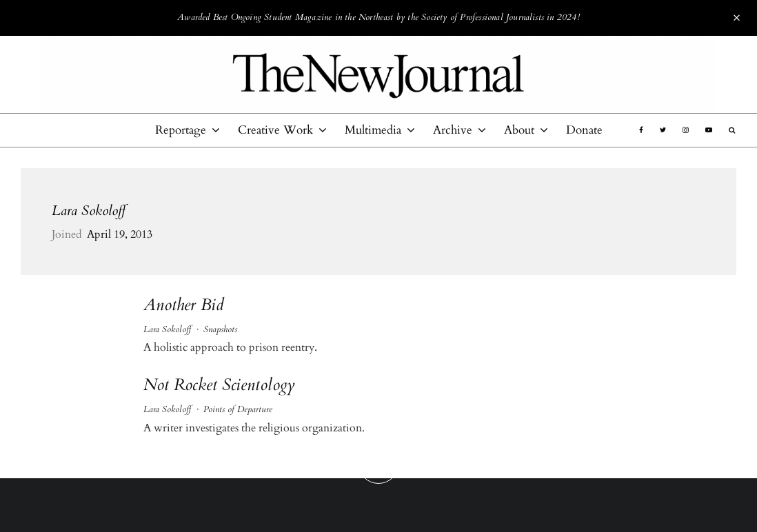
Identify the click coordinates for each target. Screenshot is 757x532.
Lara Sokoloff (89, 211)
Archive (453, 130)
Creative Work (275, 130)
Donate (584, 130)
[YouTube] (709, 130)
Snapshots (220, 329)
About (519, 130)
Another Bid (184, 306)
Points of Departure (238, 409)
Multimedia (373, 130)
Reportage (181, 130)
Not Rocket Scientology (219, 386)
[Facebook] (641, 130)
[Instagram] (686, 130)
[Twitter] (663, 130)
